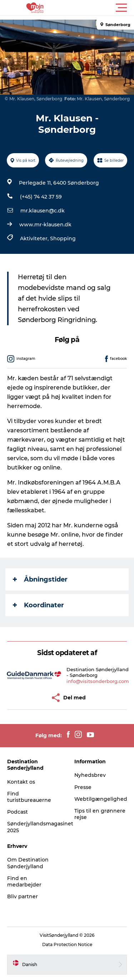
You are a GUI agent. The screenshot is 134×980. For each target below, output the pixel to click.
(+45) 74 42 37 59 (41, 197)
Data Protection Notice (67, 944)
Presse (83, 787)
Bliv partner (23, 896)
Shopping (63, 238)
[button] (99, 8)
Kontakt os (21, 782)
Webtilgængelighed (101, 799)
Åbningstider (40, 579)
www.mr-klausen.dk (45, 225)
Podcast (18, 812)
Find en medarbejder (24, 881)
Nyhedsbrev (90, 775)
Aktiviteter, (35, 238)
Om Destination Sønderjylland (28, 863)
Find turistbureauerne (29, 797)
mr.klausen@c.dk (43, 211)
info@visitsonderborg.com (98, 681)
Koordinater (38, 605)
